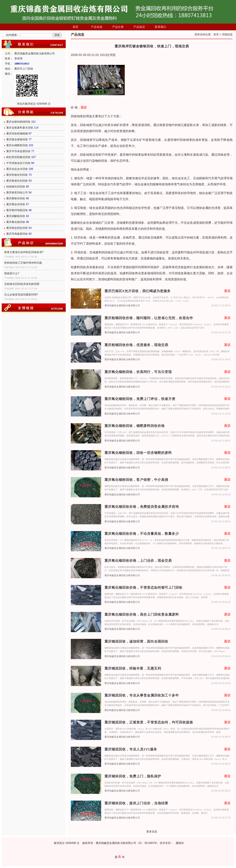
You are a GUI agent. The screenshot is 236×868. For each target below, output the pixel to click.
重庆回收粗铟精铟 (17, 134)
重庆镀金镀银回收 (17, 139)
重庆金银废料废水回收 (20, 128)
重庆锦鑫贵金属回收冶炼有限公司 (122, 306)
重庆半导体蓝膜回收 (18, 151)
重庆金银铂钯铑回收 (18, 122)
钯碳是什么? (12, 273)
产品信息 (97, 27)
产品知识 (139, 27)
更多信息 (152, 832)
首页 (76, 27)
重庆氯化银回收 (16, 222)
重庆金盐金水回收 (17, 169)
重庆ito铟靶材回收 (17, 145)
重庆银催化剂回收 (17, 181)
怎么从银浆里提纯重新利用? (21, 295)
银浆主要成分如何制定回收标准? (24, 252)
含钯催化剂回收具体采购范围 (22, 284)
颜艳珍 (180, 843)
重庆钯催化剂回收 (17, 175)
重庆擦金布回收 (16, 204)
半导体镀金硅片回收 (18, 163)
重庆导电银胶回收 (17, 234)
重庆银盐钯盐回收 (17, 228)
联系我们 (160, 27)
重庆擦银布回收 (16, 198)
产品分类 (118, 27)
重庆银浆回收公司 (17, 192)
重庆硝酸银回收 (16, 216)
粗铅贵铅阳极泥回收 (18, 157)
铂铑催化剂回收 (16, 187)
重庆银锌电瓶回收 (17, 210)
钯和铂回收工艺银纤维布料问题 (23, 263)
